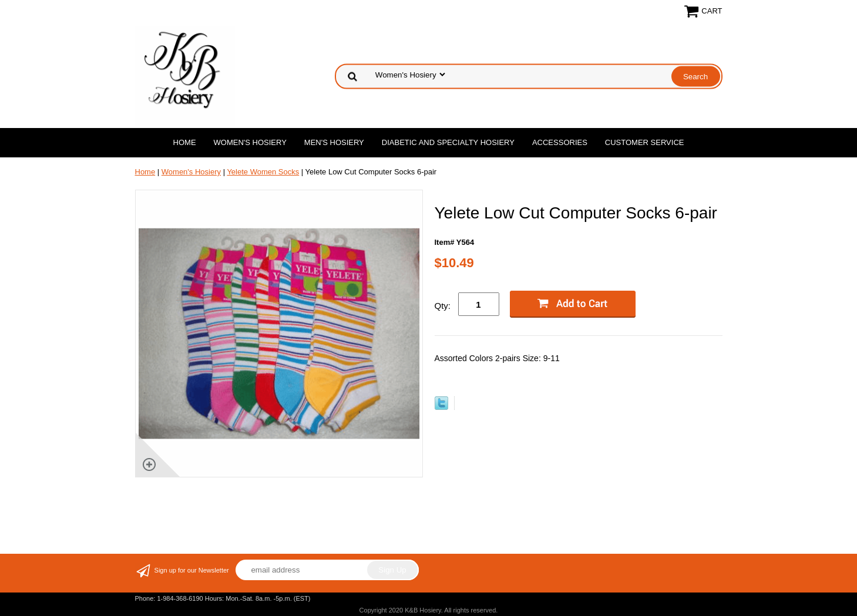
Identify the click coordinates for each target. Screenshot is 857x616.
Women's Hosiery (250, 142)
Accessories (560, 142)
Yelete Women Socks (263, 172)
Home (185, 142)
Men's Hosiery (334, 142)
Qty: (443, 306)
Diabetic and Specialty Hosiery (448, 142)
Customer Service (645, 142)
